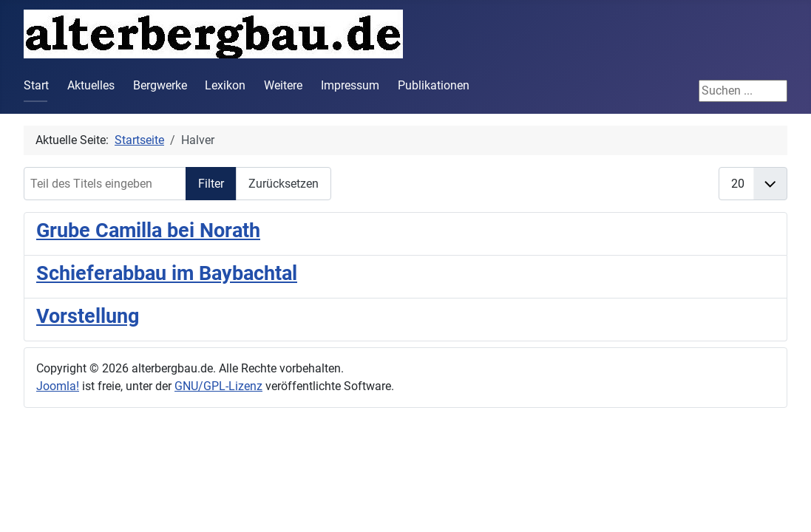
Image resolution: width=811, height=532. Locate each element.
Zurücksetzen (284, 184)
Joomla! (58, 386)
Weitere (283, 85)
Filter (211, 184)
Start (36, 85)
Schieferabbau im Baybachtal (167, 273)
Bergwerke (160, 85)
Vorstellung (88, 316)
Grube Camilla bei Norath (148, 231)
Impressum (350, 85)
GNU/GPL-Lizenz (218, 386)
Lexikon (225, 85)
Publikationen (434, 85)
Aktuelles (91, 85)
